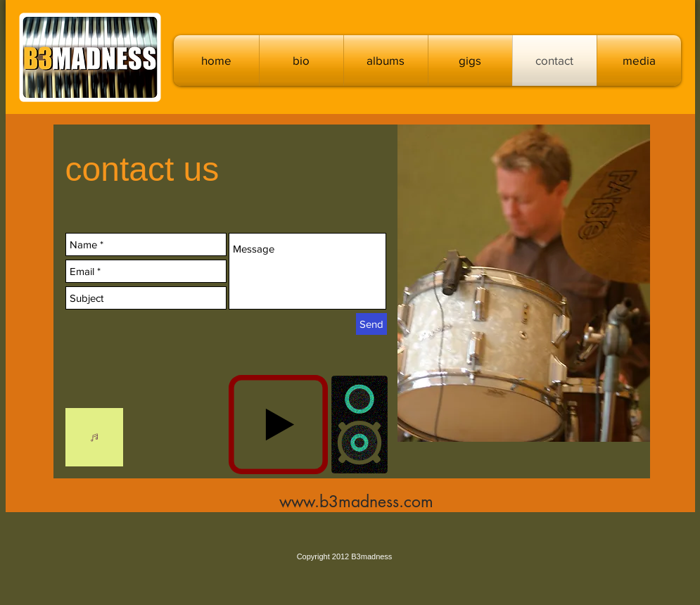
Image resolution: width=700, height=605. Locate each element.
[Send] (371, 324)
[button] (386, 60)
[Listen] (94, 437)
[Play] (278, 425)
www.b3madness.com (356, 502)
